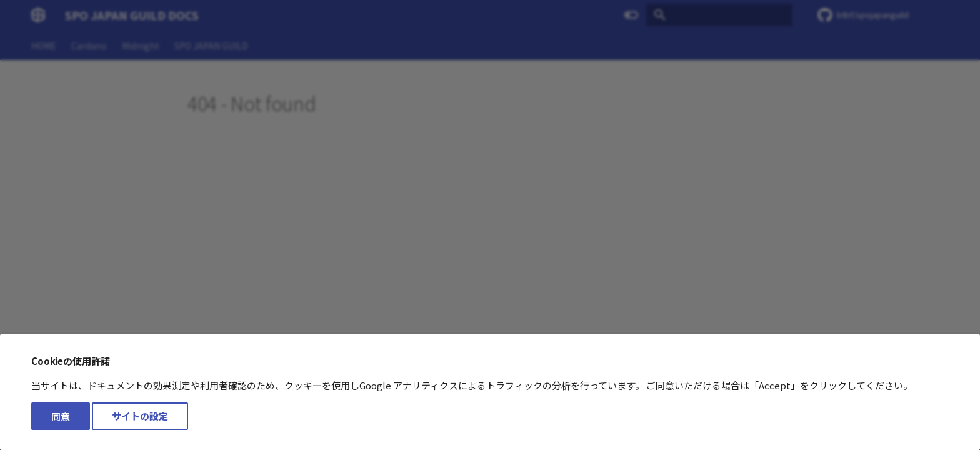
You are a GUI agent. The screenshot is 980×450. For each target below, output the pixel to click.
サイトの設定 (140, 417)
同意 (61, 417)
